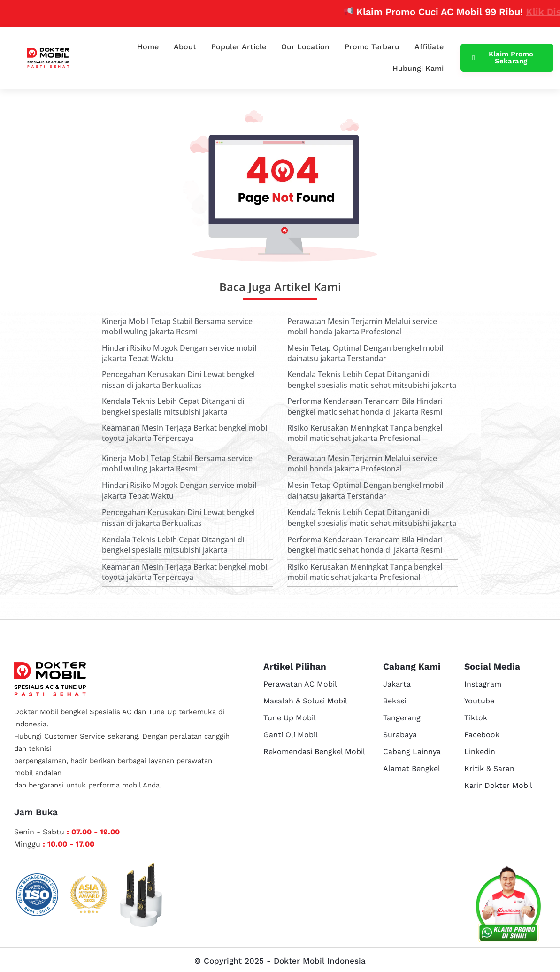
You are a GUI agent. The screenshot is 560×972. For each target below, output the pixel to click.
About (185, 47)
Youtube (479, 701)
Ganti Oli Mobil (291, 735)
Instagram (483, 684)
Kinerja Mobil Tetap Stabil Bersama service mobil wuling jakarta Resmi (177, 326)
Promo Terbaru (372, 47)
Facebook (482, 735)
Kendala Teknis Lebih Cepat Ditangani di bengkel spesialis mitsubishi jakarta (173, 406)
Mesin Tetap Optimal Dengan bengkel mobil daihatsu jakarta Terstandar (365, 353)
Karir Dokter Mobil (498, 785)
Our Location (305, 47)
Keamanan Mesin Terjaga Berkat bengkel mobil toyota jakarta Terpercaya (185, 433)
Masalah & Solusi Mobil (305, 701)
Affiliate (429, 47)
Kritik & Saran (489, 768)
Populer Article (239, 47)
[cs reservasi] (508, 906)
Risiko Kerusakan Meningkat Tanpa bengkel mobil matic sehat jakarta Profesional (365, 433)
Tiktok (476, 718)
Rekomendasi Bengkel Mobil (314, 752)
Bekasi (395, 701)
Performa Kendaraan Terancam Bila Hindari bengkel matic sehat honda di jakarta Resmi (365, 406)
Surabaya (400, 735)
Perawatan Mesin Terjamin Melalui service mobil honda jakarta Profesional (362, 326)
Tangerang (402, 718)
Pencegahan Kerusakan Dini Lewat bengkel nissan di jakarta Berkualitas (178, 379)
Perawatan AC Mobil (300, 684)
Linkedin (480, 752)
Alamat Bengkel (412, 768)
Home (148, 47)
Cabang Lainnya (412, 752)
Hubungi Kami (418, 68)
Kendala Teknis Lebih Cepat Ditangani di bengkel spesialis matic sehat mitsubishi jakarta (372, 379)
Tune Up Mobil (290, 718)
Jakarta (397, 684)
